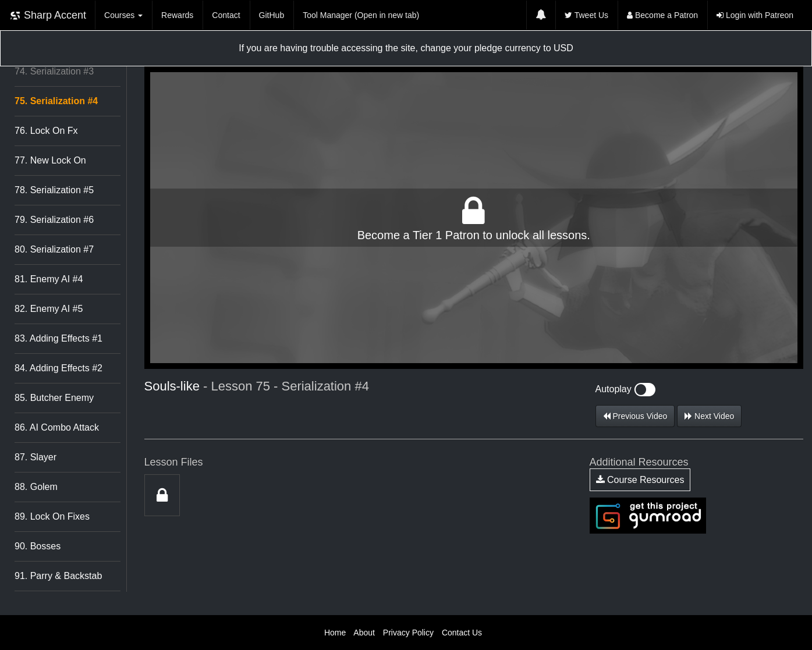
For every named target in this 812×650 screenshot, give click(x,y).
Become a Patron (662, 15)
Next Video (709, 416)
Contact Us (462, 633)
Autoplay (626, 389)
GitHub (272, 15)
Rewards (177, 15)
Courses (123, 15)
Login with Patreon (755, 15)
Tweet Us (586, 15)
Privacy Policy (408, 633)
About (364, 633)
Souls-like (172, 386)
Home (335, 633)
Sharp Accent (48, 15)
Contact (226, 15)
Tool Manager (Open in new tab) (361, 15)
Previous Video (635, 416)
